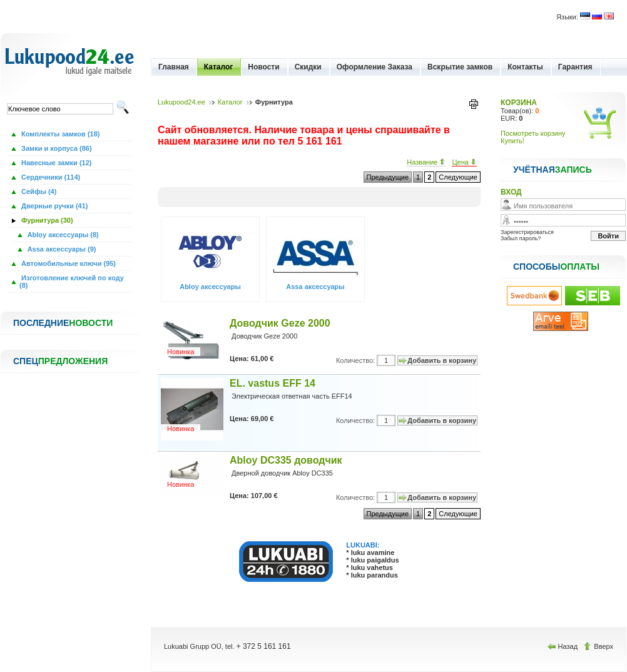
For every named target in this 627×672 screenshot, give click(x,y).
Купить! (512, 141)
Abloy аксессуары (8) (62, 235)
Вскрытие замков (460, 67)
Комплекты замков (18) (59, 134)
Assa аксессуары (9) (61, 249)
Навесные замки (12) (56, 163)
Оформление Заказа (375, 67)
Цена (464, 162)
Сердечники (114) (50, 177)
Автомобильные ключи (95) (68, 263)
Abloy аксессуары (210, 287)
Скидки (308, 67)
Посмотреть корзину (533, 133)
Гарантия (575, 67)
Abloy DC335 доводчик (286, 460)
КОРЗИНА (519, 103)
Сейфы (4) (38, 191)
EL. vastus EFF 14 (273, 383)
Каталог (219, 67)
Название (426, 162)
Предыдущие (388, 177)
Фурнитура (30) (46, 220)
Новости (263, 67)
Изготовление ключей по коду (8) (72, 282)
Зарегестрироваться (527, 232)
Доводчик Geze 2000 (280, 323)
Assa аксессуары (315, 287)
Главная (174, 67)
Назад (564, 646)
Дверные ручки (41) (54, 206)
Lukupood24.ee (181, 102)
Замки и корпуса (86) (56, 148)
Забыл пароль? (521, 238)
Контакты (525, 67)
